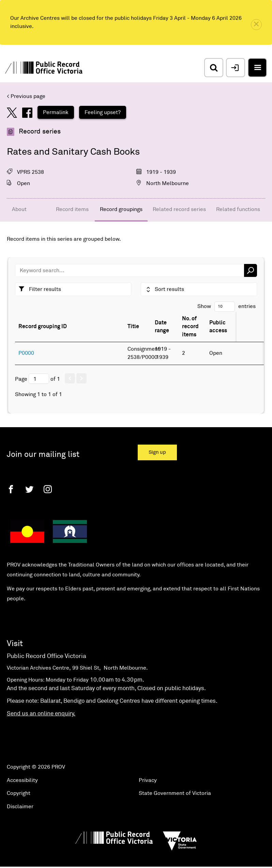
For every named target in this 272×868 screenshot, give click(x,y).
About (19, 209)
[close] (256, 25)
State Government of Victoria (175, 793)
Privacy (148, 780)
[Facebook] (11, 489)
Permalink (56, 112)
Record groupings (121, 209)
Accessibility (22, 780)
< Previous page (26, 96)
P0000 (26, 353)
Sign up (157, 452)
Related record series (179, 209)
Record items (72, 209)
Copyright (19, 793)
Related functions (238, 209)
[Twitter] (29, 489)
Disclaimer (20, 807)
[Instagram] (48, 489)
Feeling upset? (103, 112)
